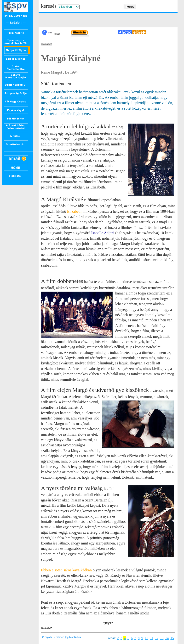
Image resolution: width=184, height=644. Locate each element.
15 (172, 638)
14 (167, 638)
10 (146, 638)
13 (162, 638)
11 (152, 638)
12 (157, 638)
